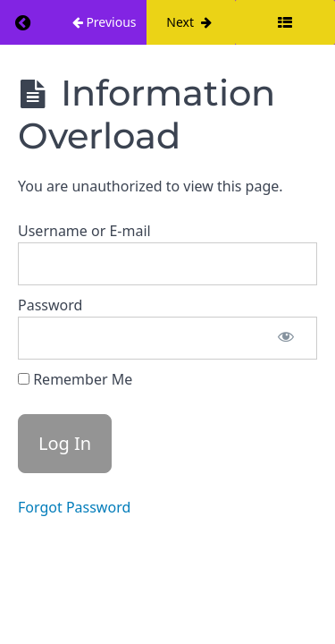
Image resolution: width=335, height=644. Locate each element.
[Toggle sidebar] (285, 22)
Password (50, 305)
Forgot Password (74, 507)
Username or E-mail (84, 231)
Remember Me (75, 379)
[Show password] (286, 338)
